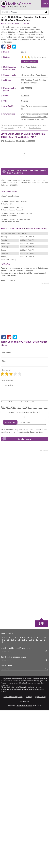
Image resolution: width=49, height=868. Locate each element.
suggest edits (9, 180)
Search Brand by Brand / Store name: (16, 806)
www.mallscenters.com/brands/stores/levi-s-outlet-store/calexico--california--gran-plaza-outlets (34, 169)
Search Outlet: (6, 823)
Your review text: (8, 538)
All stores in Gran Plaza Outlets (34, 127)
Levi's (23, 104)
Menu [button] (45, 4)
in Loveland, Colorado (20, 324)
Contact (29, 854)
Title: (4, 519)
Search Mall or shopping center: (13, 814)
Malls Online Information (24, 863)
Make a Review (30, 114)
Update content (41, 854)
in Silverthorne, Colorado (21, 318)
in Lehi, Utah (16, 312)
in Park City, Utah (18, 306)
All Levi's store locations (10, 300)
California (25, 148)
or (25, 575)
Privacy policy (24, 859)
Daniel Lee (25, 178)
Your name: (6, 510)
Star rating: (6, 528)
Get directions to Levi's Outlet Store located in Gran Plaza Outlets (27, 276)
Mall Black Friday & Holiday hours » (14, 391)
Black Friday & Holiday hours (13, 854)
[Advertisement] (24, 53)
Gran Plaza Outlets (29, 119)
